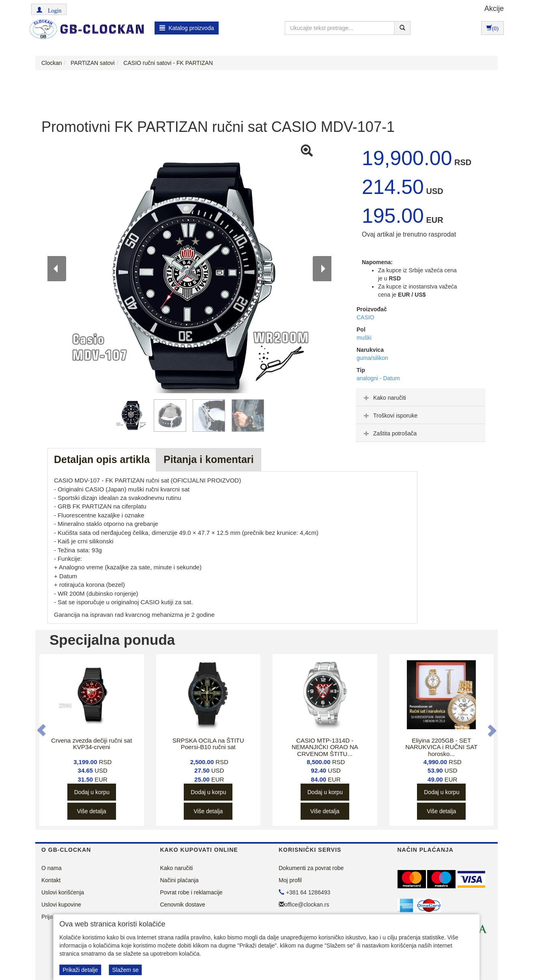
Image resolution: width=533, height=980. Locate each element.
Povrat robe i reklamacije (191, 892)
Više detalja (92, 811)
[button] (49, 9)
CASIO (365, 317)
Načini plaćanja (179, 880)
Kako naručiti (384, 398)
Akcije (494, 9)
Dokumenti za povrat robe (311, 868)
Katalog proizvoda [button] (187, 28)
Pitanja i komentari (208, 459)
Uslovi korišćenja (63, 892)
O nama (52, 868)
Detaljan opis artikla (102, 459)
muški (364, 338)
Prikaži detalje (80, 970)
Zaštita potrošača (389, 433)
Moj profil (290, 880)
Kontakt (51, 880)
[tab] (421, 397)
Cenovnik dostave (183, 905)
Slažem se (125, 970)
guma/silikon (372, 358)
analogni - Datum (378, 378)
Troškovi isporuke (390, 416)
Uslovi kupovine (61, 905)
